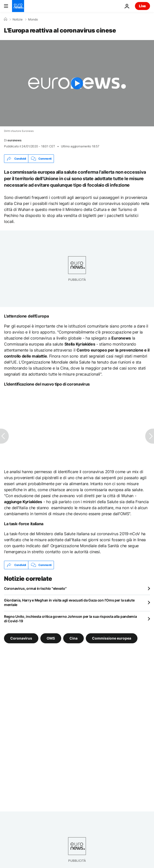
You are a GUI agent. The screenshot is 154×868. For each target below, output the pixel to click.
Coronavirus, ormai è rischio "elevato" (35, 588)
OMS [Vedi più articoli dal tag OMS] (51, 638)
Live (142, 6)
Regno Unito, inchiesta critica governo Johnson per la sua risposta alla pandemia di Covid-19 (70, 619)
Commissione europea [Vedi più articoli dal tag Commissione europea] (112, 638)
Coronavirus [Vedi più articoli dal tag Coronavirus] (21, 638)
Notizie (18, 20)
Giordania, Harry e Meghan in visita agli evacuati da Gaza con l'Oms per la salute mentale (69, 602)
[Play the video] (77, 83)
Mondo (33, 20)
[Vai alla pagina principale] (18, 6)
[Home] (6, 19)
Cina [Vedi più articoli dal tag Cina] (73, 638)
